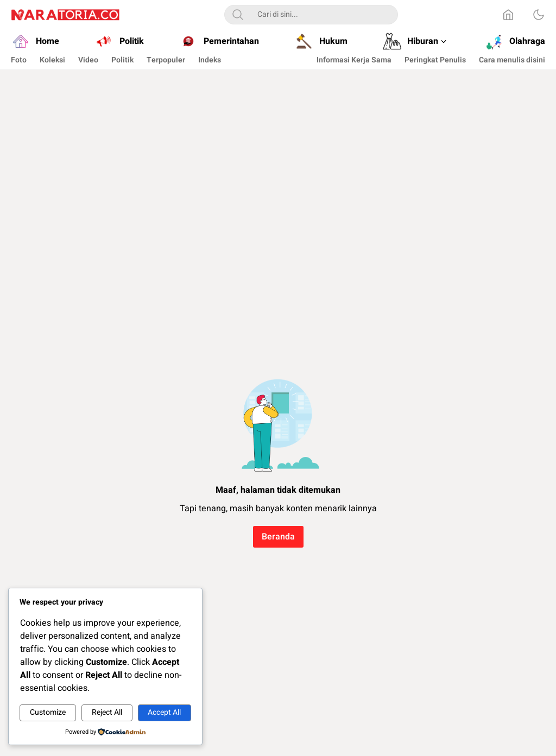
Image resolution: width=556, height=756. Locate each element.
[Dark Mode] (539, 15)
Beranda (278, 537)
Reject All (107, 712)
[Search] (238, 15)
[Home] (508, 15)
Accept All (164, 712)
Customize (48, 712)
